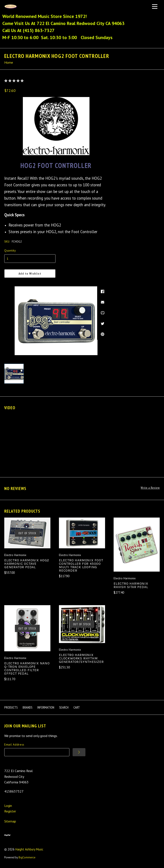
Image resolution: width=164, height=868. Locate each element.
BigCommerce (27, 857)
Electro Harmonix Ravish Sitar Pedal (131, 585)
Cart (77, 707)
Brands (28, 707)
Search (64, 707)
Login (8, 806)
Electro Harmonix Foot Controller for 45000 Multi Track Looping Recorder (81, 565)
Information (46, 707)
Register (10, 811)
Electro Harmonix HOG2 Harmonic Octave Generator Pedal (27, 564)
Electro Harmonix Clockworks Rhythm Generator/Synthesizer (81, 658)
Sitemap (10, 821)
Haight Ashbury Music (29, 849)
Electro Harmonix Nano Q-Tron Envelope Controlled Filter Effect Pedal (27, 668)
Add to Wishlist (30, 274)
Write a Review (150, 488)
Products (11, 707)
